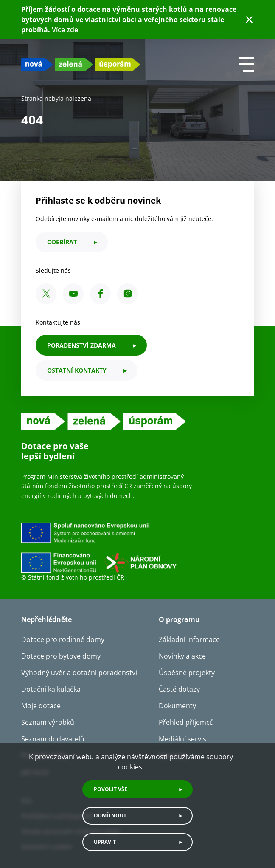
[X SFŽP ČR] (46, 294)
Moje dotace (41, 706)
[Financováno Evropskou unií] (137, 547)
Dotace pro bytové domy (61, 656)
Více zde (65, 30)
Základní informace (189, 639)
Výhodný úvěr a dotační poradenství (79, 673)
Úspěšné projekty (187, 673)
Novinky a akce (182, 656)
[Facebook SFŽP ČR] (100, 294)
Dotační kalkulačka (51, 689)
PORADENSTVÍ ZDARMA (81, 345)
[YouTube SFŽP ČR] (73, 294)
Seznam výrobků (48, 722)
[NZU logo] (81, 64)
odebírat (62, 242)
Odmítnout (110, 816)
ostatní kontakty (77, 370)
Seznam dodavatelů (53, 739)
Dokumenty (177, 706)
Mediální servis (182, 739)
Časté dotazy (179, 689)
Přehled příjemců (186, 722)
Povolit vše (111, 789)
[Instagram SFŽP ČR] (128, 294)
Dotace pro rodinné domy (63, 639)
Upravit (105, 842)
